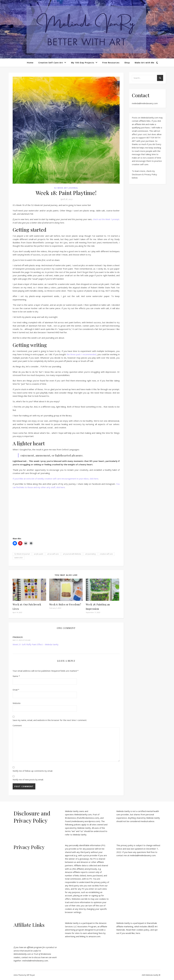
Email (16, 690)
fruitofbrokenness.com (88, 818)
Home (30, 63)
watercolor (19, 558)
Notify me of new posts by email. (28, 780)
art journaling (90, 554)
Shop (127, 63)
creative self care (106, 554)
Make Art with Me (145, 63)
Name (16, 676)
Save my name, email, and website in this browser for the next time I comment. (50, 720)
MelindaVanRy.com (83, 814)
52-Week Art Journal (66, 188)
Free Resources (111, 63)
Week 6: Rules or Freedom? (65, 604)
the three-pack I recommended (81, 354)
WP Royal (31, 975)
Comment (17, 725)
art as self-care (53, 554)
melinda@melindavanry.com (145, 103)
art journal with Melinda (72, 554)
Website (17, 703)
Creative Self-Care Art (51, 63)
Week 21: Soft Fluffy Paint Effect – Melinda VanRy (36, 644)
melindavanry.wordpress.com (86, 821)
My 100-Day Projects (83, 63)
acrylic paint (38, 554)
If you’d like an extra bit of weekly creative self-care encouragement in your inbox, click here (55, 479)
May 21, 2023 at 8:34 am (21, 640)
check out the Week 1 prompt (106, 219)
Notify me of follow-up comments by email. (33, 771)
